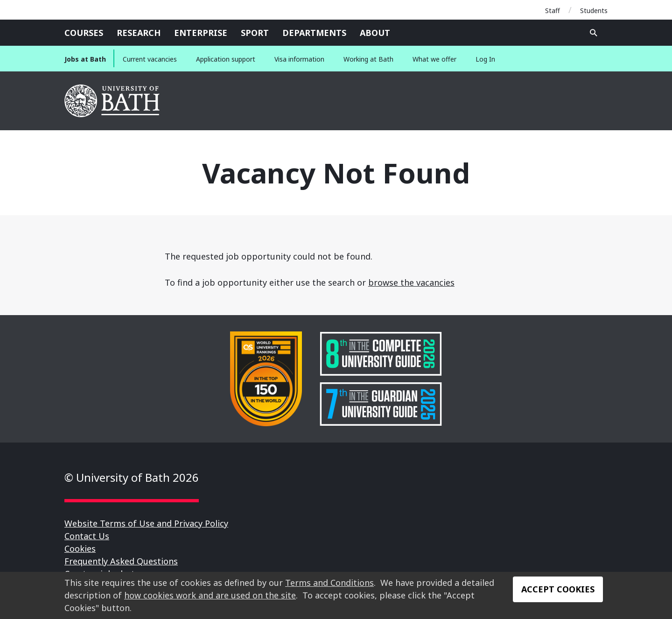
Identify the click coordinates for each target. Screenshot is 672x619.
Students (594, 11)
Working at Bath (368, 59)
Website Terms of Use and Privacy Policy (146, 523)
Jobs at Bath (85, 59)
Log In (485, 59)
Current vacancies (150, 59)
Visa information (299, 59)
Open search (594, 33)
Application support (226, 59)
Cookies (80, 549)
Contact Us (87, 536)
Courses (84, 33)
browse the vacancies (411, 282)
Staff (553, 11)
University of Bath (113, 101)
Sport (255, 33)
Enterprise (201, 33)
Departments (314, 33)
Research (139, 33)
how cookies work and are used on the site (210, 595)
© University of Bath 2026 (132, 477)
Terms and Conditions (329, 583)
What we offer (434, 59)
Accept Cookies (558, 589)
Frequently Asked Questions (121, 561)
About (375, 33)
